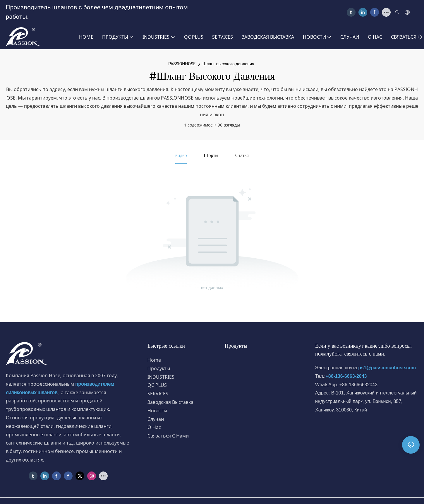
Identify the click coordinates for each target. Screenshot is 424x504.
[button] (421, 37)
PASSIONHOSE (182, 64)
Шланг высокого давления (228, 64)
